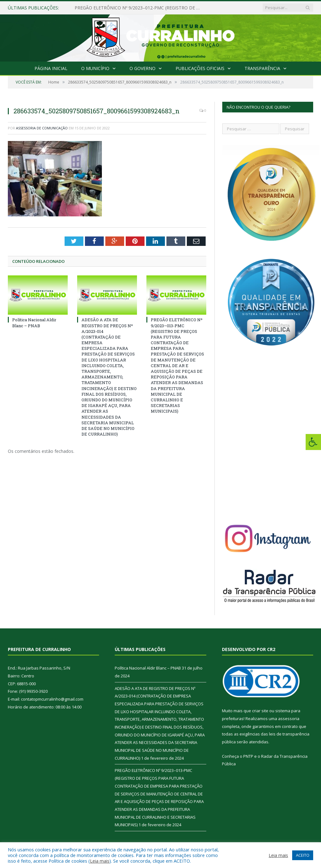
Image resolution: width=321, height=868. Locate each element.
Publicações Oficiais (200, 68)
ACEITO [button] (303, 855)
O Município (95, 68)
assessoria (289, 719)
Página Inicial (51, 68)
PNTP (248, 756)
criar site (260, 711)
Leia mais (100, 861)
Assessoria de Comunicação (42, 128)
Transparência (262, 68)
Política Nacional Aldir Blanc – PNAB (34, 323)
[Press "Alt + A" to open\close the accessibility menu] (313, 442)
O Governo (142, 68)
